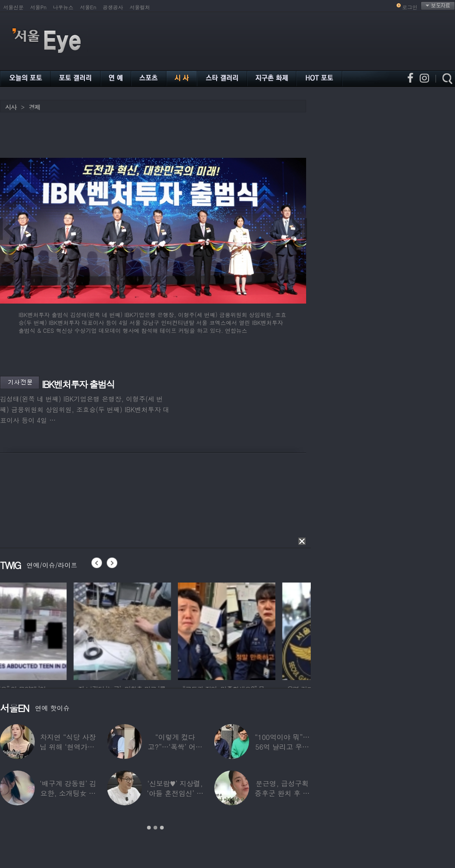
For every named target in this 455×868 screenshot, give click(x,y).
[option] (49, 630)
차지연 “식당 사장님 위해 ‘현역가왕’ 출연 (68, 747)
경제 (34, 107)
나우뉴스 (63, 7)
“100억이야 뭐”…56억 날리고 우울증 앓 (282, 747)
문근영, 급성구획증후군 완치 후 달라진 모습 (282, 793)
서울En (88, 7)
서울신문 (13, 7)
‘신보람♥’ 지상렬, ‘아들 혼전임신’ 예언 (175, 793)
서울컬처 (140, 7)
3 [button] (162, 828)
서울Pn (38, 7)
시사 (11, 107)
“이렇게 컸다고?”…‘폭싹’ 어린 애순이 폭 (175, 747)
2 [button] (155, 828)
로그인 (410, 7)
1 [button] (149, 828)
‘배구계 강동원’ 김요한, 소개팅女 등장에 (68, 793)
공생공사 (113, 7)
